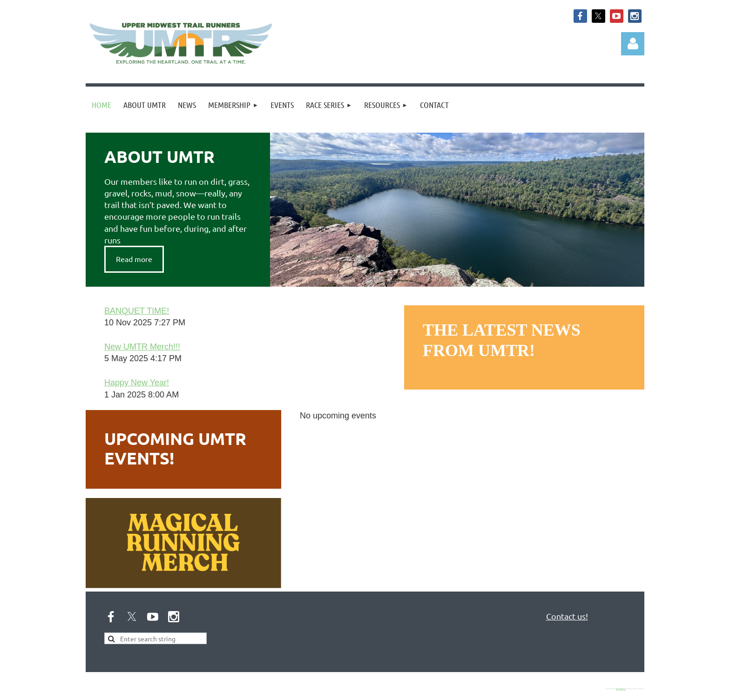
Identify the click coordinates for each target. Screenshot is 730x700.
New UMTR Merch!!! (142, 347)
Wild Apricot (621, 689)
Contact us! (567, 616)
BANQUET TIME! (137, 311)
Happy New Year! (137, 383)
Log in (633, 44)
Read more (134, 259)
